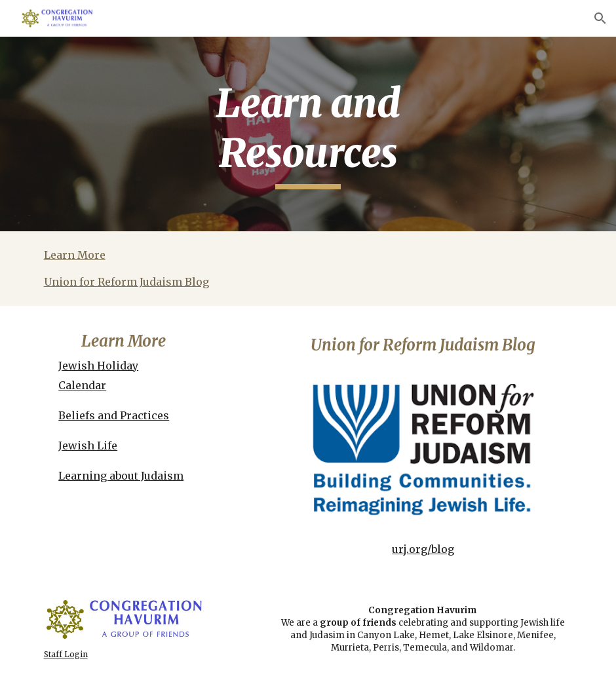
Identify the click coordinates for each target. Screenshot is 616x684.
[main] (308, 134)
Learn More (75, 255)
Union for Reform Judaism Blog (126, 282)
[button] (600, 18)
